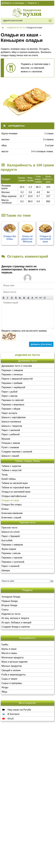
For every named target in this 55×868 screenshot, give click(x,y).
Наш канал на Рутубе (16, 710)
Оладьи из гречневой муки (45, 239)
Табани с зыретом (11, 466)
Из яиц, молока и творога (15, 618)
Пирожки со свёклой (13, 400)
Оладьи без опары (10, 238)
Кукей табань (9, 479)
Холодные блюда (11, 597)
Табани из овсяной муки (15, 483)
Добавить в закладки (13, 3)
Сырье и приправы (12, 683)
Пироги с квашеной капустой (17, 379)
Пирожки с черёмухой (13, 387)
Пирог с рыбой (9, 392)
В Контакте (10, 714)
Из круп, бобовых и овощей (16, 623)
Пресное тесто (9, 528)
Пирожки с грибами (12, 383)
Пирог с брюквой (11, 536)
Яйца (4, 692)
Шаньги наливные (11, 422)
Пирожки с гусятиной (13, 562)
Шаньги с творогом (12, 426)
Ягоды (5, 687)
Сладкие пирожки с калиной (17, 452)
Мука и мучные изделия (14, 662)
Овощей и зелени (11, 670)
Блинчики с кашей (11, 518)
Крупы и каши (9, 649)
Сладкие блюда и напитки (16, 627)
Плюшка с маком (11, 443)
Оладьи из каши (10, 500)
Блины (5, 509)
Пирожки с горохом (12, 558)
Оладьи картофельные (14, 496)
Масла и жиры (9, 653)
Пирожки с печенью (12, 375)
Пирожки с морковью (13, 405)
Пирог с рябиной (10, 434)
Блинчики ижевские (12, 513)
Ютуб (7, 719)
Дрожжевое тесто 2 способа (17, 366)
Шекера (6, 570)
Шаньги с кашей (10, 456)
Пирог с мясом (9, 396)
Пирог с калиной (10, 566)
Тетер (5, 475)
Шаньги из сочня (10, 532)
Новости (32, 3)
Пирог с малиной (11, 430)
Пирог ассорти (9, 413)
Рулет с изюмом (10, 447)
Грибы (5, 645)
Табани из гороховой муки (16, 488)
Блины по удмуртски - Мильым (27, 239)
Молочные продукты (13, 658)
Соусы (5, 610)
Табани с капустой (11, 470)
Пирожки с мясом (11, 553)
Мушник (6, 439)
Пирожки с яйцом (11, 409)
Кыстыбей (7, 540)
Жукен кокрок (9, 549)
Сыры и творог (9, 679)
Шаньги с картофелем (13, 417)
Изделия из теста (16, 28)
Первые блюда (10, 601)
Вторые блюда (9, 605)
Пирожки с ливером (12, 370)
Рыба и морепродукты (14, 675)
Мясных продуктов (12, 666)
